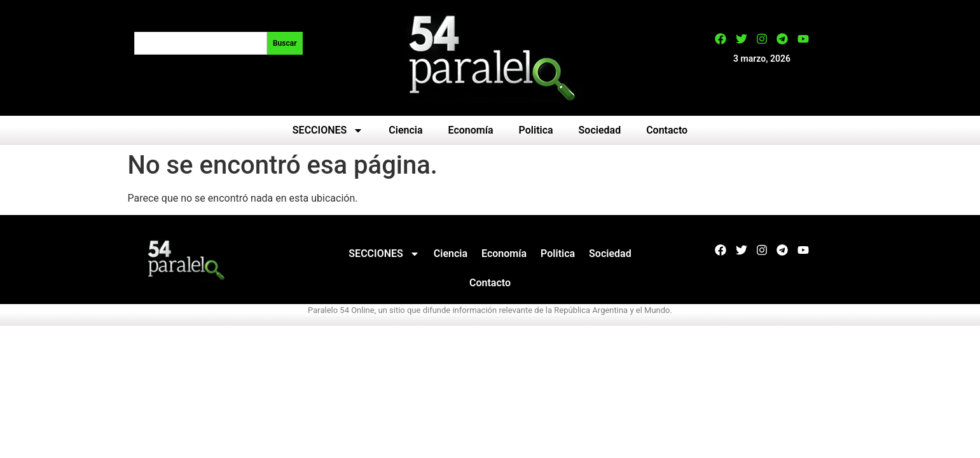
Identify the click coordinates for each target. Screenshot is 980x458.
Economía (471, 130)
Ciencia (405, 130)
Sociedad (600, 130)
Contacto (667, 130)
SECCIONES (328, 130)
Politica (536, 130)
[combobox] (201, 43)
